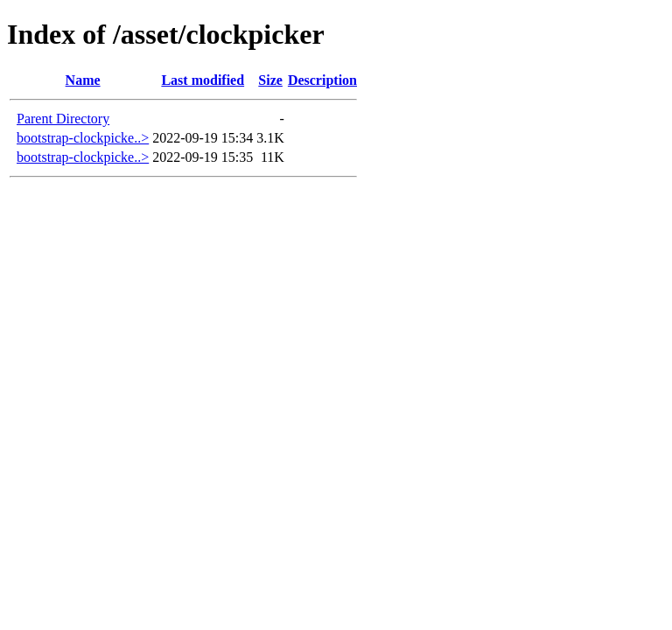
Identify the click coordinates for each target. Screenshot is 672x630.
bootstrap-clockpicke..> (83, 138)
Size (270, 80)
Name (83, 80)
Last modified (203, 80)
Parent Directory (63, 119)
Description (322, 80)
